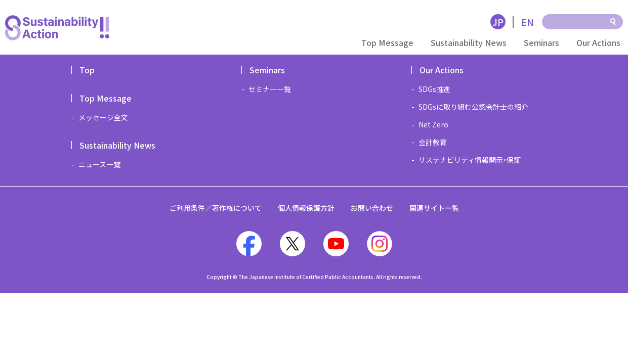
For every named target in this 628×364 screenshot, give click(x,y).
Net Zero (433, 124)
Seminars (541, 42)
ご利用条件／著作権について (216, 208)
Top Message (387, 42)
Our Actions (598, 42)
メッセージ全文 (103, 117)
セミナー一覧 (270, 89)
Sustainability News (469, 42)
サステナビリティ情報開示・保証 (470, 160)
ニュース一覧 (99, 164)
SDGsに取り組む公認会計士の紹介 (473, 107)
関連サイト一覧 (434, 208)
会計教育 (433, 142)
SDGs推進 (434, 89)
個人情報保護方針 (306, 208)
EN (528, 22)
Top (87, 70)
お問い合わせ (372, 208)
